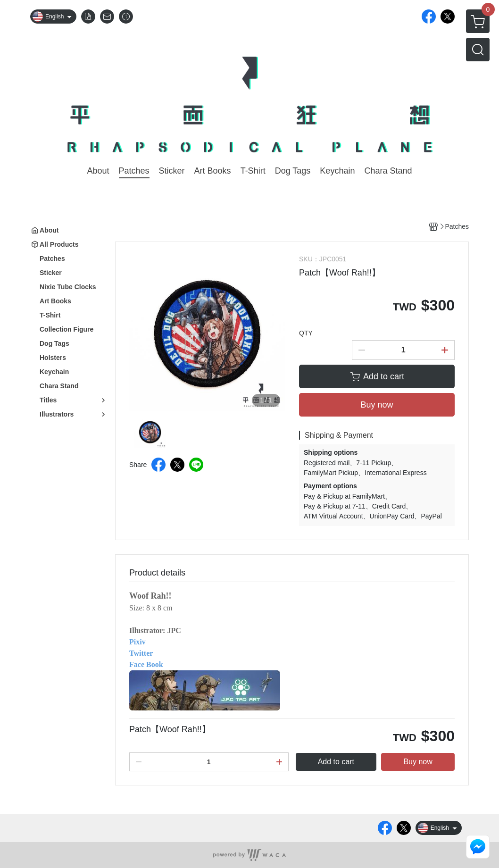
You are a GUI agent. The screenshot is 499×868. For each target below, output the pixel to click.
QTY (306, 333)
